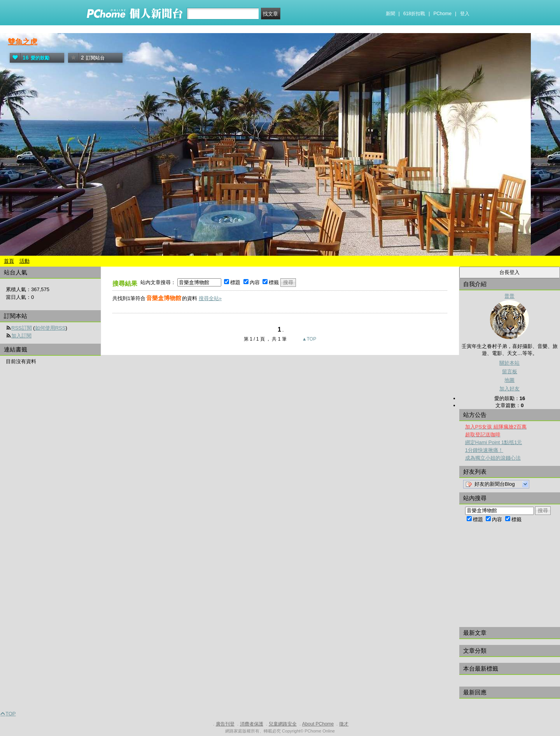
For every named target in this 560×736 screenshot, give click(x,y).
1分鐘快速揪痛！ (484, 450)
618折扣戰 (414, 14)
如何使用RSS (50, 328)
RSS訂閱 (22, 328)
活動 (24, 261)
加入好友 (509, 389)
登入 (465, 14)
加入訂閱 (21, 336)
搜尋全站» (210, 298)
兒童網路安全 (283, 724)
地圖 (509, 380)
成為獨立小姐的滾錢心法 (493, 458)
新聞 (390, 14)
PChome (442, 14)
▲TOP (309, 339)
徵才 (344, 724)
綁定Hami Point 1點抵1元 (494, 442)
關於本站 (509, 363)
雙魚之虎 (23, 42)
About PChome (318, 724)
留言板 (510, 372)
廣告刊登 (225, 724)
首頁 (9, 261)
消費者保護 (252, 724)
